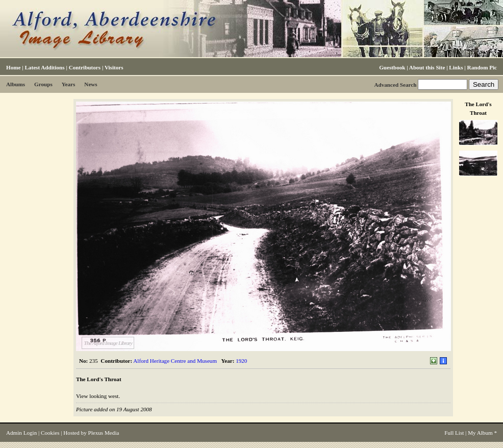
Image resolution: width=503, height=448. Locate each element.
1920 (241, 361)
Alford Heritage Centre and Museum (175, 361)
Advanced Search (395, 85)
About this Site (427, 67)
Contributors (85, 67)
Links (456, 67)
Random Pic (482, 67)
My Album (480, 433)
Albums (16, 84)
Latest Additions (44, 67)
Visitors (114, 67)
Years (69, 84)
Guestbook (392, 67)
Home (13, 67)
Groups (43, 84)
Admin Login (21, 433)
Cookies (50, 433)
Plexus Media (104, 433)
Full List (454, 433)
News (91, 84)
